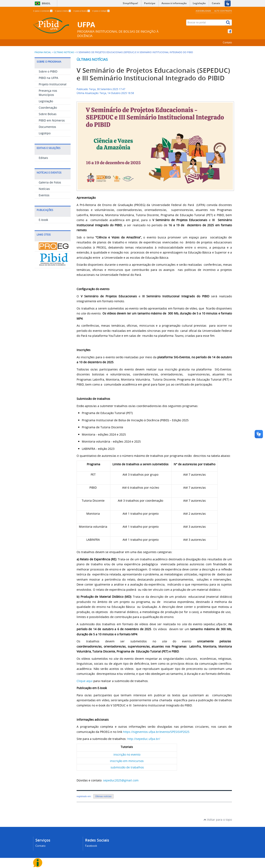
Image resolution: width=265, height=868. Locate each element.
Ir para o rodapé (101, 11)
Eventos (44, 195)
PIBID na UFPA (48, 78)
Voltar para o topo (218, 820)
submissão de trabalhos (127, 767)
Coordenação (48, 108)
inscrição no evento (127, 754)
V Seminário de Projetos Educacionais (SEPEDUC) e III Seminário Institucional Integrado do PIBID (153, 74)
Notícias (44, 189)
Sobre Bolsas (48, 114)
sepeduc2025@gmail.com (121, 780)
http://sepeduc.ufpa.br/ (144, 739)
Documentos (47, 127)
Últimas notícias (92, 59)
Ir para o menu (63, 11)
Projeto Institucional (53, 84)
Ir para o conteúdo (43, 11)
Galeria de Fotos (50, 182)
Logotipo (45, 133)
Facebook (91, 846)
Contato (227, 42)
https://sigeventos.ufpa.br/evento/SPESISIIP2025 (156, 732)
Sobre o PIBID (48, 71)
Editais (43, 158)
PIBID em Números (52, 120)
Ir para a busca (82, 11)
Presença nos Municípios (48, 93)
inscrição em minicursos (127, 761)
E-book (43, 220)
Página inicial (43, 52)
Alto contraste (223, 11)
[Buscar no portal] (206, 23)
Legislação (46, 101)
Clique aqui (85, 681)
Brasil (46, 3)
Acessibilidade (203, 11)
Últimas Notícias (64, 52)
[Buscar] (228, 23)
